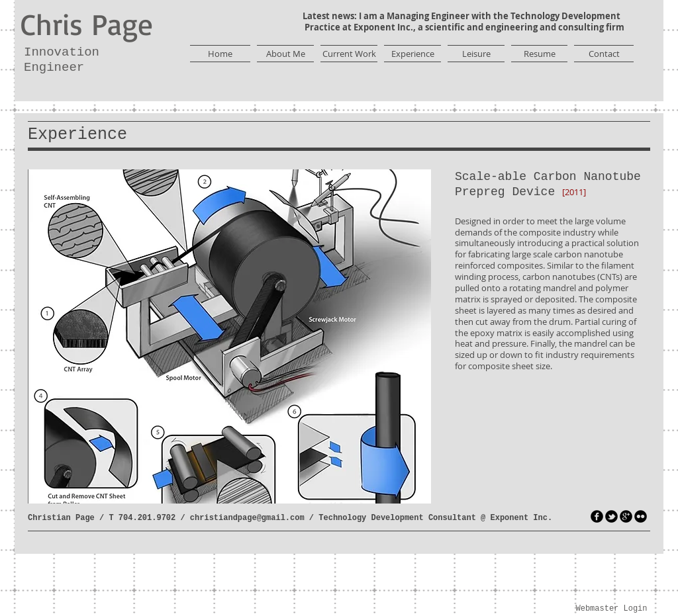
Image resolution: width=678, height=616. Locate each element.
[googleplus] (626, 516)
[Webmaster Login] (611, 609)
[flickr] (641, 516)
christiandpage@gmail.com (247, 518)
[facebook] (597, 516)
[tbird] (611, 516)
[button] (229, 336)
